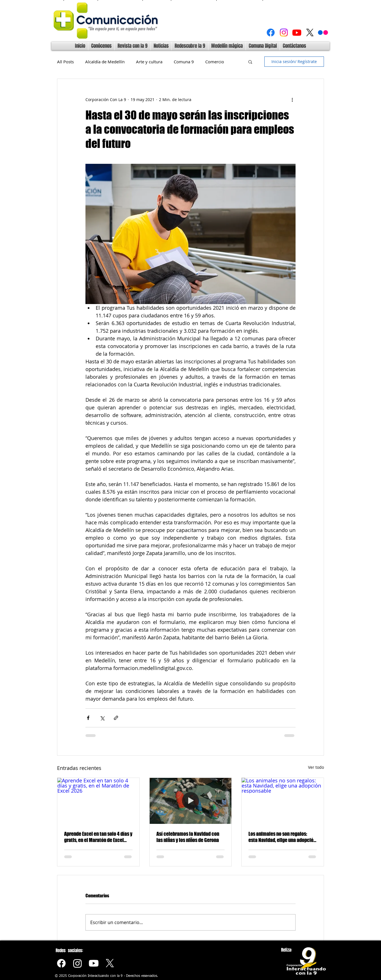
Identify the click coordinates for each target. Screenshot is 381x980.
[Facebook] (271, 33)
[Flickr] (323, 33)
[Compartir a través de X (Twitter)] (102, 718)
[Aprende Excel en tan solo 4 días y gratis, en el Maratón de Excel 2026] (98, 801)
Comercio (215, 62)
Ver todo (316, 767)
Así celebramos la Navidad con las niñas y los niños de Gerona (188, 837)
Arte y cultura (149, 62)
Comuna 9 (184, 62)
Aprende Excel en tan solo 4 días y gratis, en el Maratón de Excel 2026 (98, 837)
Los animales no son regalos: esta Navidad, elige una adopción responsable (282, 837)
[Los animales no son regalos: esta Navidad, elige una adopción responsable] (283, 801)
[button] (250, 62)
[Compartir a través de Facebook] (88, 718)
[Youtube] (297, 33)
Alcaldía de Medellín (105, 62)
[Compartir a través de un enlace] (116, 718)
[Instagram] (284, 33)
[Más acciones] (292, 99)
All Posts (65, 62)
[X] (310, 33)
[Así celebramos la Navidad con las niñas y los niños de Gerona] (191, 801)
